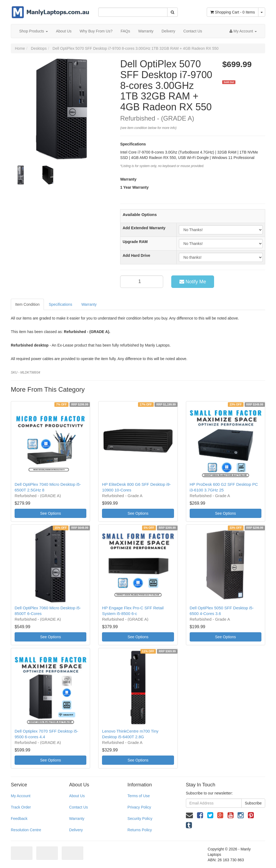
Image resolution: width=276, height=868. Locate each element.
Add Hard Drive (136, 255)
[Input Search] (133, 12)
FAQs (125, 31)
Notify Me (193, 282)
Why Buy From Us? (96, 31)
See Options (50, 513)
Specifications (60, 304)
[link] (200, 815)
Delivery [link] (76, 830)
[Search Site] (172, 12)
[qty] (142, 282)
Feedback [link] (19, 819)
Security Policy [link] (140, 819)
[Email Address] (214, 803)
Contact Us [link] (79, 807)
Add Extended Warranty (144, 228)
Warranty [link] (77, 819)
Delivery (168, 31)
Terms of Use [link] (139, 796)
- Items (233, 12)
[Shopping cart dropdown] (262, 12)
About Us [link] (77, 796)
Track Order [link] (21, 807)
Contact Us (193, 31)
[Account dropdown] (243, 31)
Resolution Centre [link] (26, 830)
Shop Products (34, 31)
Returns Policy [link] (140, 830)
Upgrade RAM (135, 242)
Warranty (146, 31)
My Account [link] (21, 796)
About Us (64, 31)
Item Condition (27, 304)
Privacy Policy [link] (139, 807)
